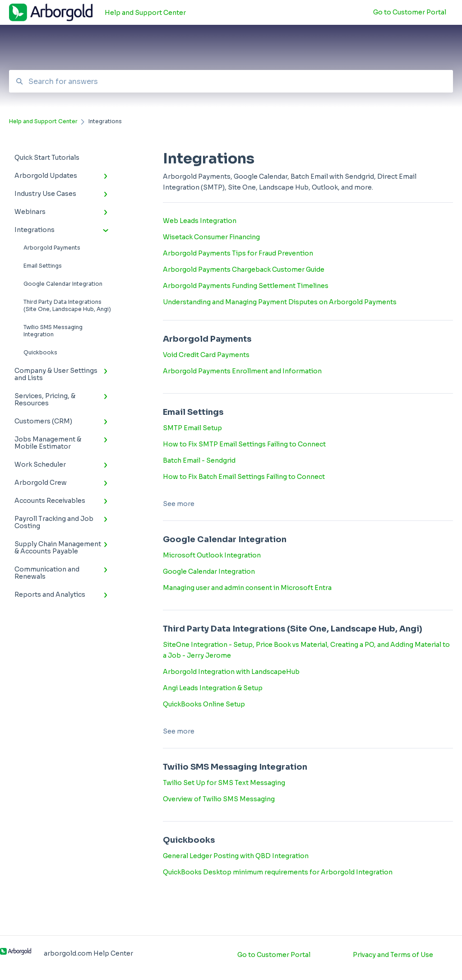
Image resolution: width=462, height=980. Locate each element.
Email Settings (43, 266)
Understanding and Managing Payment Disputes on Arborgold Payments (280, 302)
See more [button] (179, 504)
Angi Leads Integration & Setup (213, 688)
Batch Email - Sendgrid (199, 460)
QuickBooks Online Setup (204, 704)
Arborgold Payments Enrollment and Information (242, 371)
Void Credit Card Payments (206, 355)
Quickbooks (40, 352)
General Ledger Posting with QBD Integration (236, 856)
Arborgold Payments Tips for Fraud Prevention (238, 253)
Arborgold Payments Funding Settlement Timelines (246, 286)
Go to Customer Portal (274, 955)
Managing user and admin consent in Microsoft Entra (247, 588)
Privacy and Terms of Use (393, 955)
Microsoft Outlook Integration (212, 555)
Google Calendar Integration (63, 284)
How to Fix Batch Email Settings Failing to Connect (244, 477)
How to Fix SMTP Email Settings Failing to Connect (244, 444)
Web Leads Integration (200, 221)
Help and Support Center (145, 13)
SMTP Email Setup (192, 428)
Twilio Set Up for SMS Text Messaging (224, 783)
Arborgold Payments (52, 248)
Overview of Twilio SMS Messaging (219, 799)
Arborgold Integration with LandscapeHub (231, 672)
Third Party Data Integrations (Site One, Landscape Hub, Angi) (67, 305)
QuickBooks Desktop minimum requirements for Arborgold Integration (278, 872)
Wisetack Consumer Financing (211, 237)
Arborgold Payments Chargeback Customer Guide (244, 269)
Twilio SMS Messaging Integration (53, 331)
